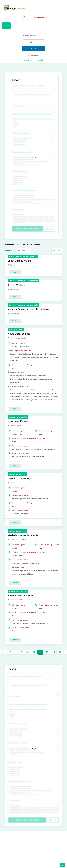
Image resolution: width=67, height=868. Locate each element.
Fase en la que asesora (21, 133)
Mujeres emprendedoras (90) (33, 159)
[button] (24, 17)
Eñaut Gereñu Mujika (20, 261)
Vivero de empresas (16, 329)
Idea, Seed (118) (33, 142)
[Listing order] (24, 251)
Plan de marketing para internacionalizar (23, 256)
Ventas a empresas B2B (17, 474)
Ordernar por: (11, 250)
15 (60, 652)
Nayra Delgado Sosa (19, 334)
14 (54, 652)
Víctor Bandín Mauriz (19, 421)
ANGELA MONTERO (19, 478)
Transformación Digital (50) (33, 198)
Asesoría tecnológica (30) (33, 202)
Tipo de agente (18, 210)
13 (47, 652)
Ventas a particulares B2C (18, 417)
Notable (33, 123)
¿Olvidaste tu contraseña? (33, 60)
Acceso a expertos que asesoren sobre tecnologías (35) (33, 200)
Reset (49, 229)
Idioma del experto (19, 171)
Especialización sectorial (22, 152)
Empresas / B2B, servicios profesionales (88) (33, 161)
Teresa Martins (16, 285)
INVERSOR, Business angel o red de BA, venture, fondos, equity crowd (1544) (33, 217)
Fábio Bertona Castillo (20, 595)
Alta (33, 121)
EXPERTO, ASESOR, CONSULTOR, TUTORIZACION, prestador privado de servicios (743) (33, 221)
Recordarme (34, 55)
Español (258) (33, 181)
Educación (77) (33, 164)
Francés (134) (33, 183)
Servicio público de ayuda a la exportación (23, 281)
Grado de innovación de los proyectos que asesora (32, 114)
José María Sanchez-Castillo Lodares (28, 309)
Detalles (15, 272)
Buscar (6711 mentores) (27, 229)
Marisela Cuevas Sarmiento (23, 535)
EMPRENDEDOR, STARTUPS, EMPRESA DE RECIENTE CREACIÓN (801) (33, 219)
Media (33, 125)
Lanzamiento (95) (33, 144)
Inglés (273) (33, 179)
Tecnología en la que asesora (24, 190)
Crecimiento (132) (33, 140)
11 (34, 652)
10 (27, 652)
